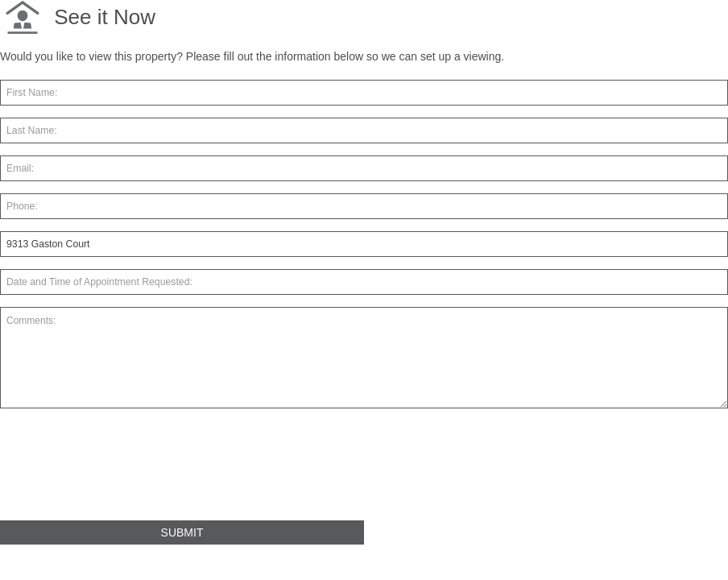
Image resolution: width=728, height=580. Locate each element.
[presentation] (122, 471)
